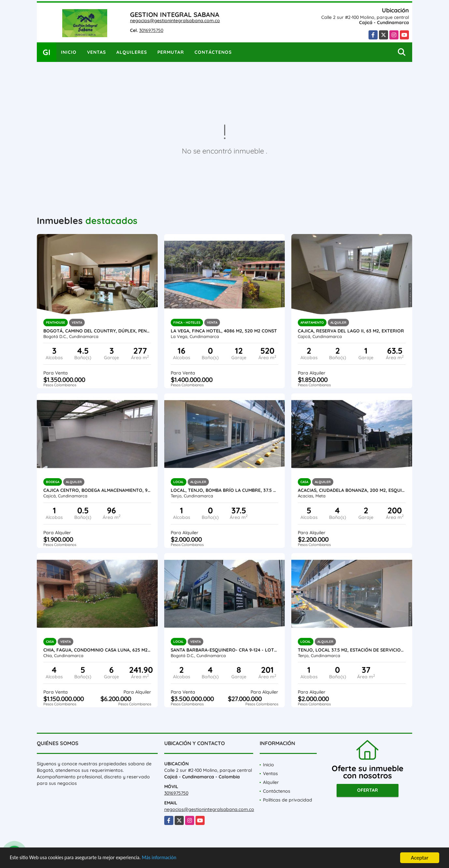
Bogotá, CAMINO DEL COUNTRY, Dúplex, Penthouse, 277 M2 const (97, 331)
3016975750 (151, 30)
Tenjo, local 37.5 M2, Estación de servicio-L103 (352, 650)
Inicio (69, 52)
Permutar (171, 52)
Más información (174, 858)
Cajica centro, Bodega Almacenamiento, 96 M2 (97, 490)
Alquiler (271, 782)
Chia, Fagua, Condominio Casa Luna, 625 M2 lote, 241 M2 (97, 650)
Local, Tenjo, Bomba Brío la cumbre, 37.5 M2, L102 (225, 490)
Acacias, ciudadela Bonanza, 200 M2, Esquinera (352, 490)
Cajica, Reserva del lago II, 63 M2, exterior (351, 331)
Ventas (96, 52)
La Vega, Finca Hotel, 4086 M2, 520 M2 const (224, 331)
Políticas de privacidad (288, 800)
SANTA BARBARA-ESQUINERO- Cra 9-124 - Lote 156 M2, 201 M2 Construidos (225, 650)
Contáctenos (213, 52)
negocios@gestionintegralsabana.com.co (175, 21)
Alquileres (132, 52)
